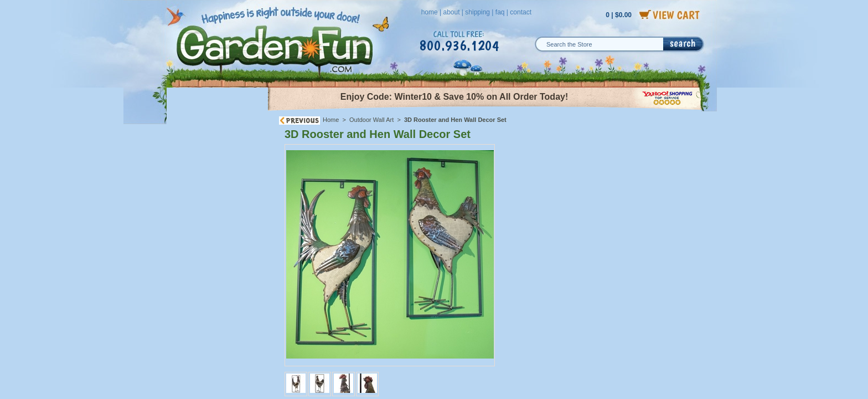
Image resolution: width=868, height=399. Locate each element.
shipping (477, 12)
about (451, 12)
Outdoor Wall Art (371, 120)
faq (500, 12)
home (430, 12)
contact (521, 12)
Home (331, 120)
